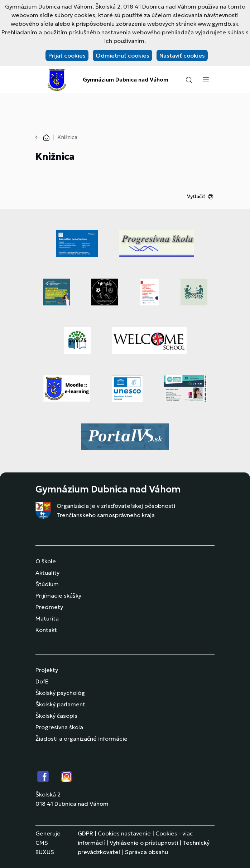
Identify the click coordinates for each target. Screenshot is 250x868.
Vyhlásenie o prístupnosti (144, 843)
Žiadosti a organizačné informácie (81, 739)
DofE (42, 681)
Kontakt (46, 630)
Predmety (49, 607)
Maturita (47, 618)
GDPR (85, 833)
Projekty (47, 670)
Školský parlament (60, 704)
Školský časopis (56, 716)
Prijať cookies (67, 55)
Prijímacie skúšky (58, 595)
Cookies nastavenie (124, 833)
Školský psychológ (60, 693)
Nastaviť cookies (182, 55)
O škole (46, 561)
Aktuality (47, 573)
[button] (189, 80)
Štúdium (47, 584)
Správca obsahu (146, 852)
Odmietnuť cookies (122, 55)
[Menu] (206, 80)
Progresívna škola (59, 727)
